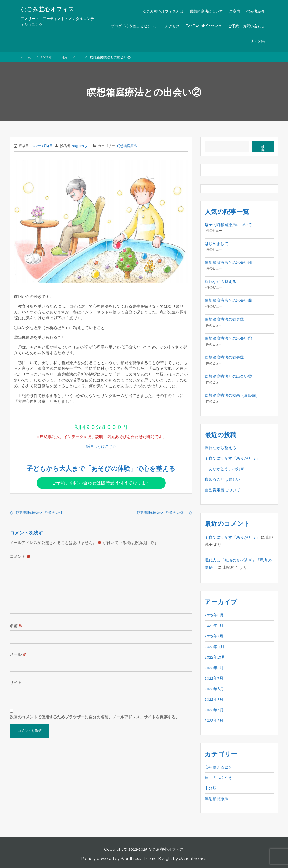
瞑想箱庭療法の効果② (224, 320)
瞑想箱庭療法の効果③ (224, 357)
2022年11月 (214, 647)
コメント (20, 557)
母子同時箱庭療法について (228, 225)
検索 (263, 148)
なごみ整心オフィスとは (163, 11)
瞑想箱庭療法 (127, 146)
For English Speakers (204, 26)
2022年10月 (215, 657)
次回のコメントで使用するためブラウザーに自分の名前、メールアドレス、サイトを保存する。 (95, 717)
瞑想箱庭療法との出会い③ (161, 513)
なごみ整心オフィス (47, 9)
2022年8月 (214, 668)
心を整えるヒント (220, 767)
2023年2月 (214, 636)
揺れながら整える (220, 282)
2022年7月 (214, 678)
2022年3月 (214, 720)
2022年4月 (214, 710)
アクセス (172, 26)
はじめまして (216, 244)
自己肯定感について (222, 490)
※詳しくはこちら (101, 447)
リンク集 (257, 41)
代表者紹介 (256, 11)
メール (18, 654)
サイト (16, 683)
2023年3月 (214, 626)
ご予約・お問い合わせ (246, 26)
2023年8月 (214, 615)
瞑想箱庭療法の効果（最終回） (232, 395)
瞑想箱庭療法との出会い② (228, 376)
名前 (16, 626)
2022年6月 (214, 689)
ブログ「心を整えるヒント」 (135, 26)
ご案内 (235, 11)
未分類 (211, 788)
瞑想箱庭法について (206, 11)
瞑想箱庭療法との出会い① (40, 513)
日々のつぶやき (218, 778)
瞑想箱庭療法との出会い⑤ (228, 301)
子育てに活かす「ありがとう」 (232, 458)
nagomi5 (79, 146)
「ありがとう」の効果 (224, 469)
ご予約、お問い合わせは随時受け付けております (101, 483)
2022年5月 (214, 699)
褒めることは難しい (222, 479)
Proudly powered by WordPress (111, 859)
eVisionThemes (193, 859)
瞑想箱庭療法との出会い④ (228, 263)
